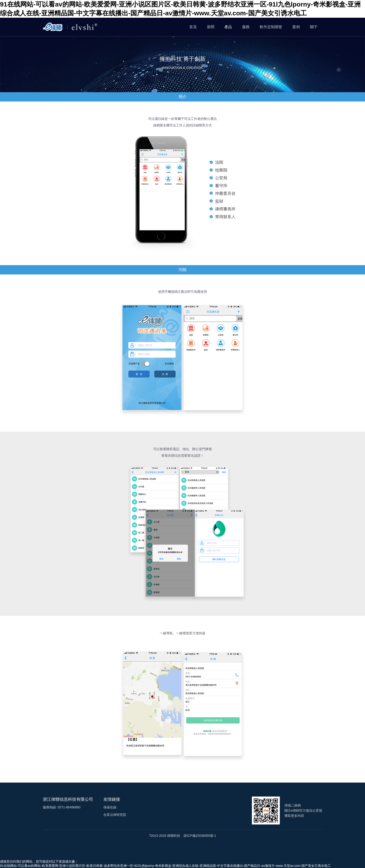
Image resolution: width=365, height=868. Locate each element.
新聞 (211, 27)
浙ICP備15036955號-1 (200, 836)
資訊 (3, 843)
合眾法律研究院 (115, 815)
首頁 (193, 27)
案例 (296, 27)
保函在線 (110, 807)
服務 (246, 27)
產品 (228, 27)
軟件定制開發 (271, 27)
